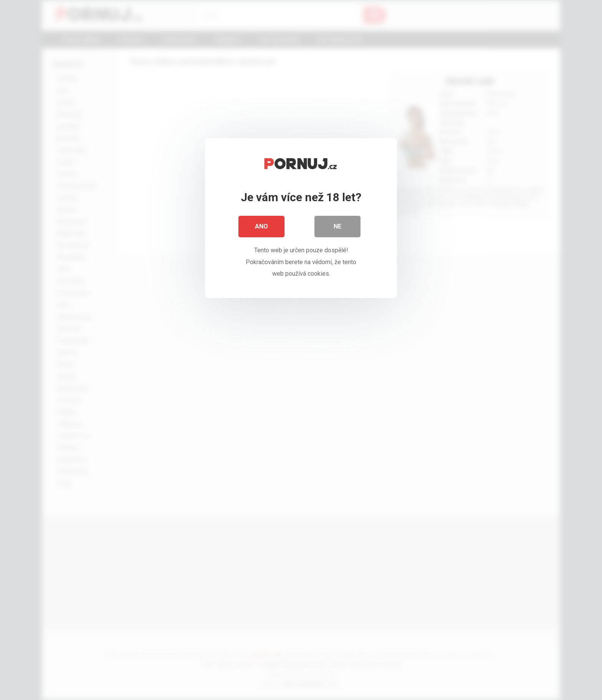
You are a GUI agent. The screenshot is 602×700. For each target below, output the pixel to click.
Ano (261, 226)
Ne (337, 226)
